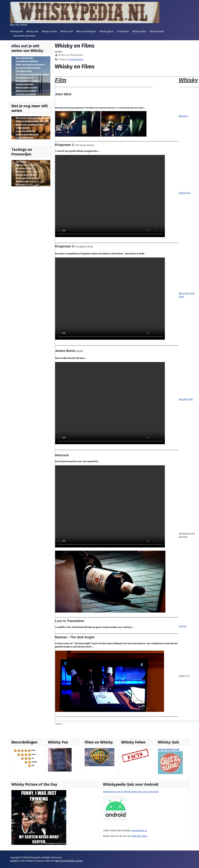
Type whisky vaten (24, 71)
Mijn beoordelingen (86, 31)
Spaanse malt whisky (25, 131)
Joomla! (14, 861)
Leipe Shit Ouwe (139, 836)
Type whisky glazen (24, 78)
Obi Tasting (21, 162)
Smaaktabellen (23, 128)
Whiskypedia (17, 31)
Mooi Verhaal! (157, 31)
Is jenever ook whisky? (26, 94)
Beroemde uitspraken (24, 36)
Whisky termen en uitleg (27, 88)
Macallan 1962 (186, 399)
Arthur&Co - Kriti (30, 181)
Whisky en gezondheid (26, 91)
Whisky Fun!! (67, 31)
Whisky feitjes (139, 31)
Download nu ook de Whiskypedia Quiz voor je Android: (131, 792)
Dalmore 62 (185, 193)
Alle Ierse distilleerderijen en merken (33, 121)
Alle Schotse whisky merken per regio (33, 118)
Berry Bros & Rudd (24, 168)
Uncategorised (76, 59)
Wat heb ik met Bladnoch (27, 134)
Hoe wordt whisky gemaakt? (29, 81)
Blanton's (184, 116)
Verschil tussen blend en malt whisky (32, 74)
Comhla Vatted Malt (25, 138)
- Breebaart (26, 165)
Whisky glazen (106, 31)
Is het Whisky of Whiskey (27, 61)
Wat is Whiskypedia (25, 58)
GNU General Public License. (69, 861)
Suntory (183, 626)
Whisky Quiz (32, 31)
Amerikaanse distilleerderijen (29, 125)
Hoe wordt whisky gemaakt (28, 68)
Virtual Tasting (27, 172)
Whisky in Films (49, 31)
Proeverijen (123, 31)
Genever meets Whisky (26, 175)
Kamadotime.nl (139, 831)
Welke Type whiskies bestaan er (30, 65)
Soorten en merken (24, 84)
